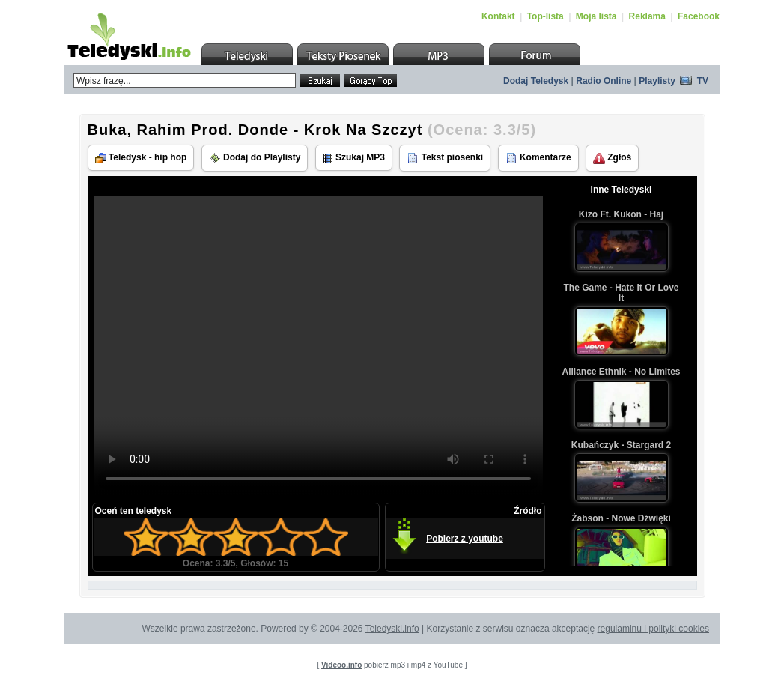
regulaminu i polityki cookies (653, 629)
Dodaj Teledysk (536, 81)
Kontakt (498, 16)
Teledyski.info (392, 629)
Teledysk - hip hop (141, 158)
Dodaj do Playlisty (255, 158)
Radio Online (604, 81)
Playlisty (657, 81)
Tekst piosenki (445, 158)
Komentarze (538, 158)
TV (703, 81)
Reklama (647, 16)
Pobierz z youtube (465, 539)
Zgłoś (612, 158)
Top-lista (546, 16)
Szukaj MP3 (354, 158)
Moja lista (596, 16)
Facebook (699, 16)
